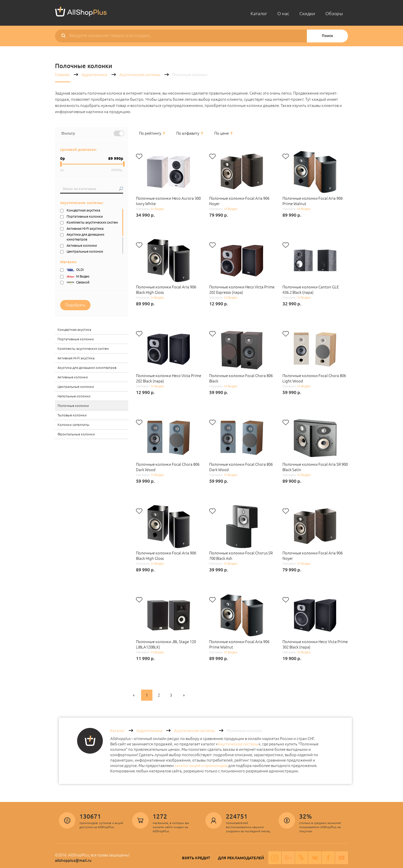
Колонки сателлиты (74, 425)
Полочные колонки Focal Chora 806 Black (241, 378)
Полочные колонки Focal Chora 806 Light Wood (314, 378)
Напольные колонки (74, 396)
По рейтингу (150, 133)
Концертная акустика (83, 210)
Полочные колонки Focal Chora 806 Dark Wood (168, 467)
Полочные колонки (73, 406)
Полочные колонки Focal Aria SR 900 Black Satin (315, 467)
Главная (62, 75)
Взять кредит (196, 858)
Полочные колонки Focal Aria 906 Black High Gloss (166, 290)
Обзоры (334, 13)
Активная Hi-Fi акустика (85, 229)
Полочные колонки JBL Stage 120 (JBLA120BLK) (166, 644)
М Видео (78, 276)
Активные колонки (82, 245)
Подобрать (75, 305)
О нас (283, 13)
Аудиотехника (94, 75)
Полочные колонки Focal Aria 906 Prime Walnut (313, 201)
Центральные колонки (85, 251)
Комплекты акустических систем (92, 222)
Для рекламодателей (241, 858)
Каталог (259, 13)
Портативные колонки (85, 216)
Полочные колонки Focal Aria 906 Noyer (239, 201)
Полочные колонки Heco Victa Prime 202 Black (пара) (169, 378)
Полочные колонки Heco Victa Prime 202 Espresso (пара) (242, 290)
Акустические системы (140, 75)
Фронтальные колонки (76, 434)
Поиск (327, 36)
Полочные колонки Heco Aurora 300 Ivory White (168, 201)
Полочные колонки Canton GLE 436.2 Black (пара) (311, 290)
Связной (78, 283)
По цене (222, 133)
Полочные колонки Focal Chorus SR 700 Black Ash (241, 556)
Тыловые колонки (72, 415)
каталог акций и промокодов (201, 766)
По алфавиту (188, 133)
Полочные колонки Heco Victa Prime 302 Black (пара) (315, 644)
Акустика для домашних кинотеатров (85, 237)
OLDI (75, 270)
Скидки (307, 13)
